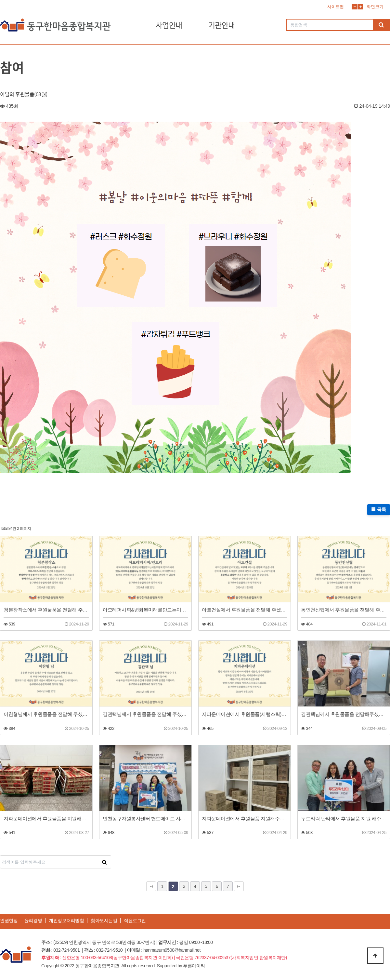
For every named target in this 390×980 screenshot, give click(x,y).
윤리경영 (33, 920)
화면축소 (354, 7)
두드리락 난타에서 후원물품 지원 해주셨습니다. (344, 819)
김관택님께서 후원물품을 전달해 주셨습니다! (145, 714)
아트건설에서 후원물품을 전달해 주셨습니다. (245, 610)
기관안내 (222, 25)
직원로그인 (135, 920)
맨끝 (239, 886)
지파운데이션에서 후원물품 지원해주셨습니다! (245, 819)
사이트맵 (335, 7)
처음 (151, 886)
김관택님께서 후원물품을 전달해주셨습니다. (344, 714)
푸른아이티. (195, 966)
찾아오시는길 (104, 920)
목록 (379, 509)
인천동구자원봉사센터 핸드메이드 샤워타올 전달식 (145, 819)
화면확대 (360, 7)
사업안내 (169, 25)
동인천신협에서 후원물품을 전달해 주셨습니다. (344, 610)
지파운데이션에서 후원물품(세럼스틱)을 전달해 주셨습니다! (245, 714)
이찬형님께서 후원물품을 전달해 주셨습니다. (46, 714)
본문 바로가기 (0, 0)
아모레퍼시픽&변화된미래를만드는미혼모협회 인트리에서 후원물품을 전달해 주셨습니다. (145, 610)
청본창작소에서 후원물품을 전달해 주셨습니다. (46, 610)
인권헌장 (9, 920)
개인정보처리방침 (66, 920)
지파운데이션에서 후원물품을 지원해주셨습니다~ (46, 819)
